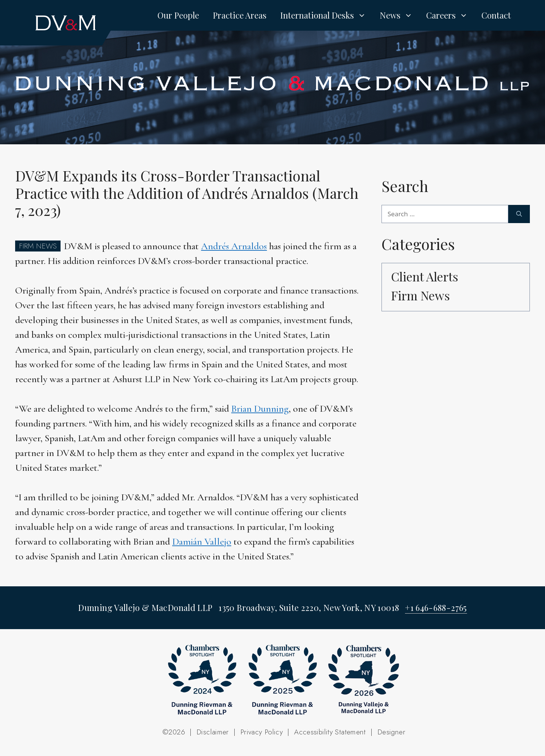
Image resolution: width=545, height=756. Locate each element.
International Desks (326, 15)
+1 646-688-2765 (436, 608)
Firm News (420, 295)
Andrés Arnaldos (234, 246)
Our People (178, 15)
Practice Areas (240, 15)
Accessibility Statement (330, 732)
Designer (391, 732)
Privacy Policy (262, 732)
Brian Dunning (260, 408)
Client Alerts (425, 276)
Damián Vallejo (202, 541)
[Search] (519, 214)
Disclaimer (213, 732)
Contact (496, 15)
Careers (450, 15)
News (399, 15)
